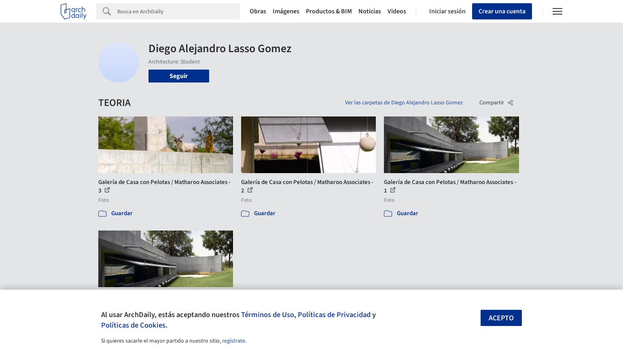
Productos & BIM (329, 11)
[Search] (179, 11)
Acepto (501, 318)
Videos (397, 11)
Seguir (179, 76)
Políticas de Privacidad (334, 315)
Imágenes (286, 11)
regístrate (234, 341)
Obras (258, 11)
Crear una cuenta (502, 11)
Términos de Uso (268, 315)
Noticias (370, 11)
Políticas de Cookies (133, 325)
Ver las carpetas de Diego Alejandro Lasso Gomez (404, 103)
